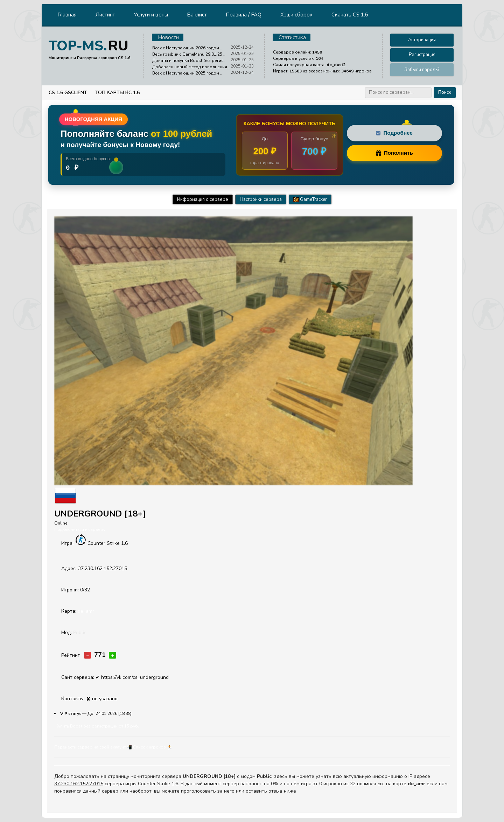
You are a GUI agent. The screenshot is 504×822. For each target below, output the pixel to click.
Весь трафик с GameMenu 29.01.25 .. (189, 54)
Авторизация (422, 40)
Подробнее (394, 133)
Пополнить (394, 153)
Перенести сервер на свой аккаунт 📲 (93, 747)
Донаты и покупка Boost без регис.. (189, 61)
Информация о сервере (203, 199)
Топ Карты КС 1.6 (117, 93)
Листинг (105, 15)
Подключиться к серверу (80, 529)
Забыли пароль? (422, 70)
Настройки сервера (261, 199)
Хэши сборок (296, 15)
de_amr (86, 611)
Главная (67, 15)
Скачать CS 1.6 (350, 15)
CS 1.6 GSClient (68, 93)
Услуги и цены (151, 15)
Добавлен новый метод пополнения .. (191, 67)
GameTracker (310, 199)
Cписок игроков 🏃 (153, 747)
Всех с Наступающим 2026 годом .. (187, 48)
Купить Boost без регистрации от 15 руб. (97, 726)
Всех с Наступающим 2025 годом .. (187, 73)
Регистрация (422, 55)
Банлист (197, 15)
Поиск (445, 92)
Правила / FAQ (244, 15)
